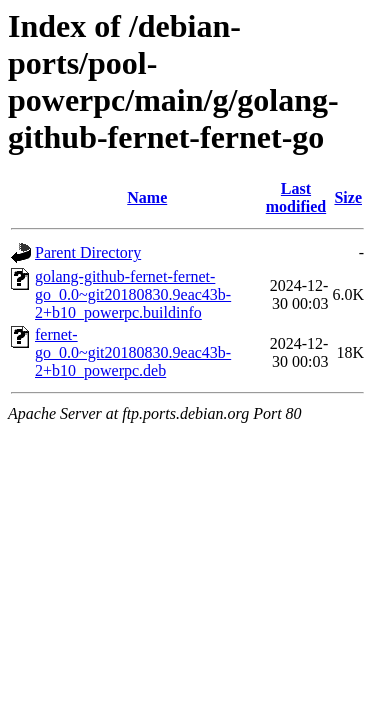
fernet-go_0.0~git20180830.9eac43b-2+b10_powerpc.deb (133, 352)
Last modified (296, 197)
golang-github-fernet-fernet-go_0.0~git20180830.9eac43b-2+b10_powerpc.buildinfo (133, 294)
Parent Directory (88, 252)
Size (348, 197)
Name (147, 197)
